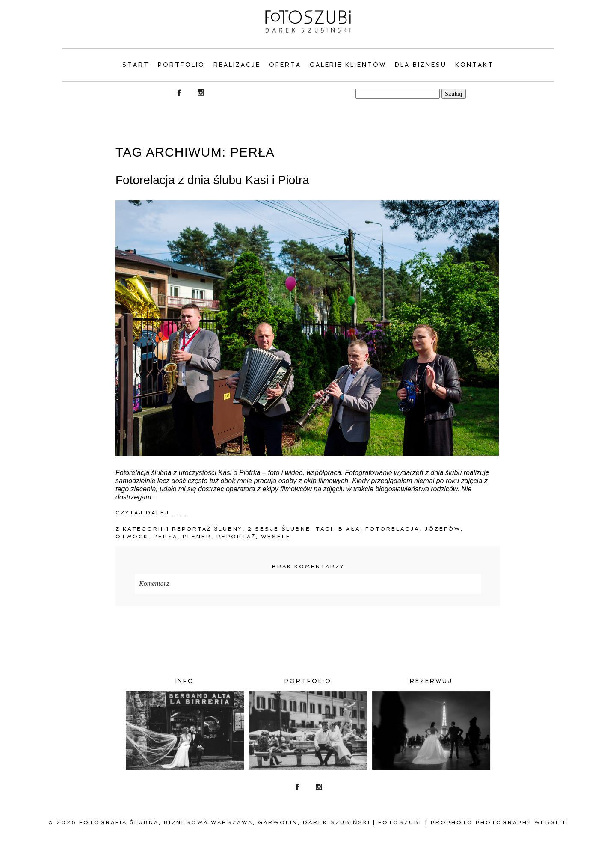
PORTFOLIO (181, 65)
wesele (276, 537)
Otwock (132, 537)
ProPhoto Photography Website (499, 822)
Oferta (285, 65)
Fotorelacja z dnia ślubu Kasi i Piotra (212, 180)
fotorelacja (392, 529)
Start (136, 65)
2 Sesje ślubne (279, 529)
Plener (197, 537)
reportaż (236, 537)
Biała (349, 529)
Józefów (443, 529)
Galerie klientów (348, 65)
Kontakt (474, 65)
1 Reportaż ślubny (204, 529)
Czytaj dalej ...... (151, 513)
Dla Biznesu (421, 65)
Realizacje (237, 65)
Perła (166, 537)
